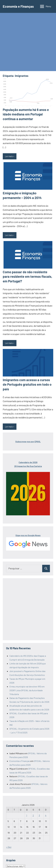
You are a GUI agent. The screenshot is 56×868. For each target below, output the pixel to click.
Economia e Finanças (18, 6)
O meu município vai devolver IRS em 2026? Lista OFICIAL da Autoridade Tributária (27, 690)
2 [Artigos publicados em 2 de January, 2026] (33, 815)
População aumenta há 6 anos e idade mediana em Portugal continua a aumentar (26, 114)
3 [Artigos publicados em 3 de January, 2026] (39, 815)
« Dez (9, 847)
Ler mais (9, 156)
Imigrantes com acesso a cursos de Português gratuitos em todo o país (27, 384)
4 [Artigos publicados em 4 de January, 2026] (46, 815)
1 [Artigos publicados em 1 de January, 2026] (27, 815)
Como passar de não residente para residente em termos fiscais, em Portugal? (27, 277)
